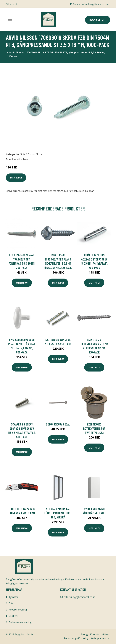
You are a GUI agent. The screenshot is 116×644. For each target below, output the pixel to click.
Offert (12, 603)
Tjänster (13, 597)
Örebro (76, 4)
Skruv (39, 154)
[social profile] (17, 4)
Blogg (84, 634)
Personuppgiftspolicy (76, 638)
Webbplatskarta (100, 638)
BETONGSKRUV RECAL (58, 424)
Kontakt (95, 634)
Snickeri (13, 616)
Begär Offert (98, 20)
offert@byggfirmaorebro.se (96, 4)
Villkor (105, 634)
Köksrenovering (18, 610)
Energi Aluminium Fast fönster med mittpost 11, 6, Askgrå (58, 513)
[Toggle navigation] (10, 19)
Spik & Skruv (27, 154)
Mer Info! (16, 178)
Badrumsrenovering (20, 622)
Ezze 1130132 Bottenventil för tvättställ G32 (94, 428)
